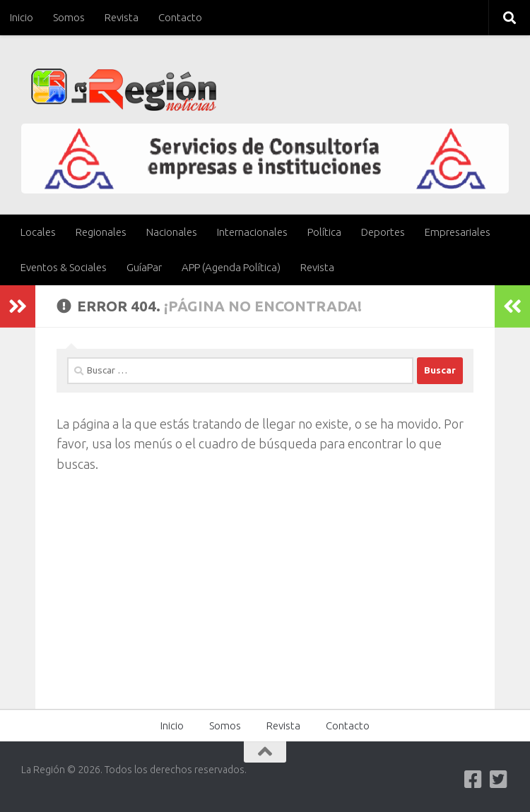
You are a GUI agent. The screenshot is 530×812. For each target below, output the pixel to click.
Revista (122, 17)
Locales (38, 232)
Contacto (180, 17)
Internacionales (252, 232)
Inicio (22, 17)
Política (324, 232)
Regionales (101, 232)
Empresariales (458, 232)
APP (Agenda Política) (231, 267)
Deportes (383, 232)
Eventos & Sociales (64, 267)
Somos (69, 17)
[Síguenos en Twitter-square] (499, 780)
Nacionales (172, 232)
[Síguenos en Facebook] (473, 780)
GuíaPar (144, 267)
